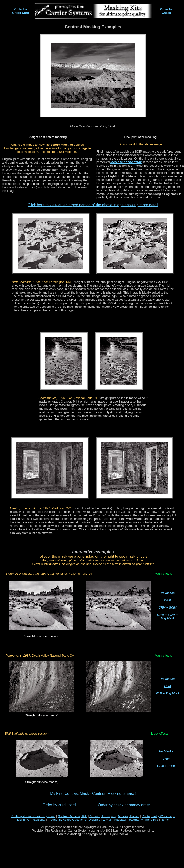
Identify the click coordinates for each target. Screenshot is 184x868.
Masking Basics (129, 816)
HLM (168, 686)
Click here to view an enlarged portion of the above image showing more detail (93, 205)
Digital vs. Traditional (31, 820)
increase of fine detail (126, 162)
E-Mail (107, 820)
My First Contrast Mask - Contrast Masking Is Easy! (93, 793)
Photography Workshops (158, 816)
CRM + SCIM (168, 608)
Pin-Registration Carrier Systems (33, 816)
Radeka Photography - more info (136, 820)
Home (165, 820)
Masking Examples (102, 816)
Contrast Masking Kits (73, 816)
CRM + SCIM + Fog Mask (168, 617)
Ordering (94, 820)
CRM (168, 600)
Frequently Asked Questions (67, 820)
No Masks (168, 593)
